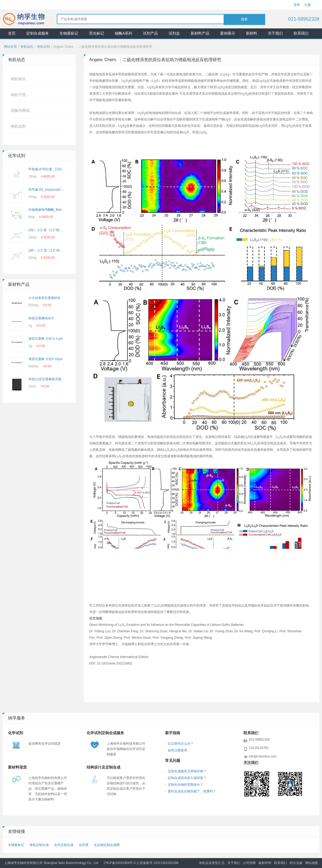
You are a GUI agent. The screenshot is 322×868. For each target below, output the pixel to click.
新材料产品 (200, 33)
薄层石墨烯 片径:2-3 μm (46, 339)
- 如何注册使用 (176, 750)
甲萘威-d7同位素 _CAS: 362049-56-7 (55, 169)
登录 (297, 5)
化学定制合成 (64, 845)
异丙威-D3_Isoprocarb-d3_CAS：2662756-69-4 (62, 190)
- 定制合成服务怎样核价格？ (186, 771)
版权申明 (265, 863)
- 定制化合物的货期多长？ (184, 785)
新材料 (251, 33)
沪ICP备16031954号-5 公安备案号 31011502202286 (141, 863)
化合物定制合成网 (107, 845)
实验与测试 (20, 110)
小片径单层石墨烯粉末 (45, 298)
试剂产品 (150, 33)
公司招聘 (249, 863)
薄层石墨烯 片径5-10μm (46, 359)
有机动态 (27, 47)
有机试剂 (43, 47)
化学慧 (84, 845)
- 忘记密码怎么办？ (179, 744)
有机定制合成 (39, 845)
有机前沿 (18, 79)
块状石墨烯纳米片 (41, 318)
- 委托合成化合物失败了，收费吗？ (191, 791)
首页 (12, 33)
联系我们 (301, 33)
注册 (308, 5)
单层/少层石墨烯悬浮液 (45, 379)
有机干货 (18, 95)
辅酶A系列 (123, 33)
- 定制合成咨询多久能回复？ (186, 778)
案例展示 (228, 33)
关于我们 (275, 33)
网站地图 (312, 863)
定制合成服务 (38, 33)
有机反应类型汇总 (212, 863)
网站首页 (10, 47)
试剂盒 (174, 33)
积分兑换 (296, 863)
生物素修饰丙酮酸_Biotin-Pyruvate (53, 210)
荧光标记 (97, 33)
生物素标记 (69, 33)
